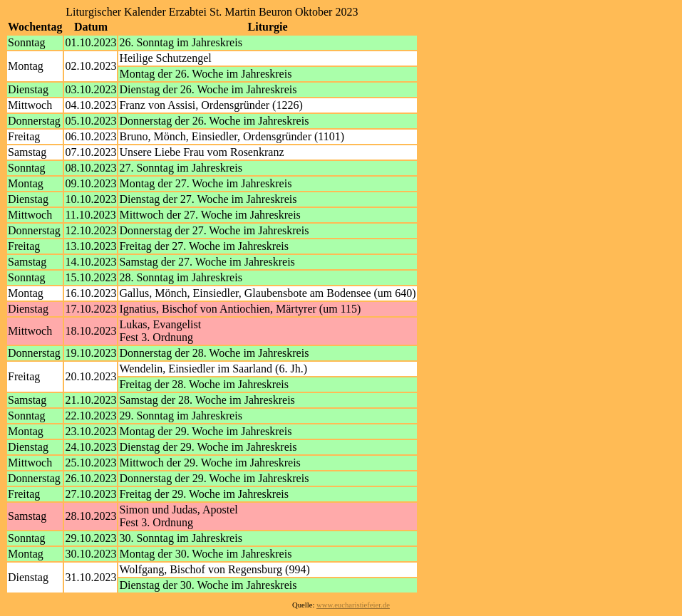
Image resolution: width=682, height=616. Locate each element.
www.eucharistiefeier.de (353, 605)
